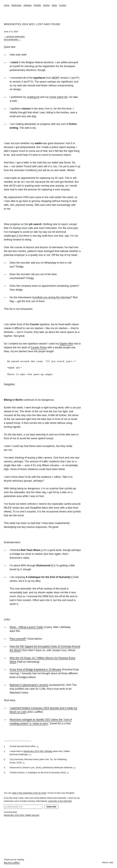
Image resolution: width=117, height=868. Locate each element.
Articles (46, 5)
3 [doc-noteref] (42, 550)
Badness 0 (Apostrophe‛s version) (29, 685)
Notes (54, 5)
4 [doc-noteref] (54, 565)
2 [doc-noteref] (18, 236)
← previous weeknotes (14, 37)
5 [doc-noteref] (72, 577)
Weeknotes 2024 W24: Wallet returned (21, 815)
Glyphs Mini (66, 344)
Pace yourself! (18, 639)
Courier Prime (39, 347)
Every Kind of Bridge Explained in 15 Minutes (35, 670)
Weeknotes (16, 5)
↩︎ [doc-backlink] (38, 746)
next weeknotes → (12, 40)
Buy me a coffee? (12, 863)
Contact (63, 5)
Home (7, 5)
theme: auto (108, 862)
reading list (33, 97)
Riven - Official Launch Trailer (27, 627)
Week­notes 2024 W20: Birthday (38, 751)
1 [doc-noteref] (37, 170)
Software (27, 5)
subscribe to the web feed (60, 801)
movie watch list (58, 97)
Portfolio (37, 5)
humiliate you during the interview (52, 297)
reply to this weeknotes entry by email (29, 793)
